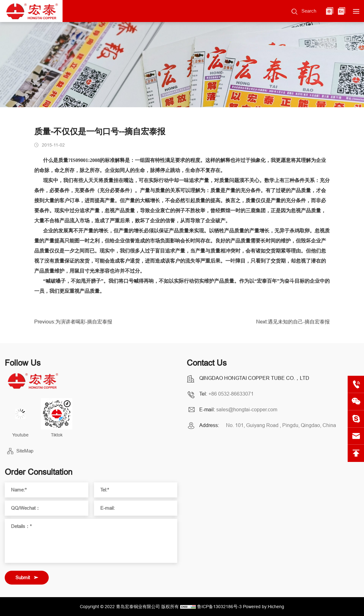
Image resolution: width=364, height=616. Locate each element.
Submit (23, 577)
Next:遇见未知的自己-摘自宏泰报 (293, 325)
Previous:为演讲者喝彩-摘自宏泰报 (73, 325)
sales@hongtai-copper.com (247, 409)
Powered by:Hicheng (264, 607)
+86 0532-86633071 (231, 394)
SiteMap (25, 451)
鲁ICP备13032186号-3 (219, 607)
